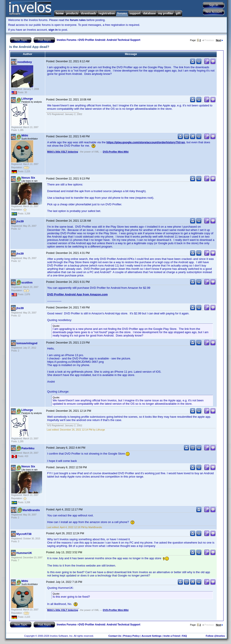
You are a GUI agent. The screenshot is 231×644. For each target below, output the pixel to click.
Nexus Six (28, 178)
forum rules (78, 20)
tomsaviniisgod (27, 343)
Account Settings (151, 636)
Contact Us (115, 636)
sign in (53, 30)
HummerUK (24, 553)
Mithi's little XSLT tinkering (63, 152)
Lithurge (27, 99)
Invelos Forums (66, 40)
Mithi (25, 135)
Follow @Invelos (215, 636)
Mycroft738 (24, 534)
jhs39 (20, 221)
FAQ (184, 636)
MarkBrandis (31, 510)
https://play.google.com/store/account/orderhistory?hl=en (146, 142)
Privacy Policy (131, 636)
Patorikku (28, 448)
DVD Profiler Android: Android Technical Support (110, 40)
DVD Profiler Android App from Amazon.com (77, 294)
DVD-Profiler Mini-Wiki (116, 152)
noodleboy (25, 62)
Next (219, 40)
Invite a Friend (172, 636)
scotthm (27, 282)
